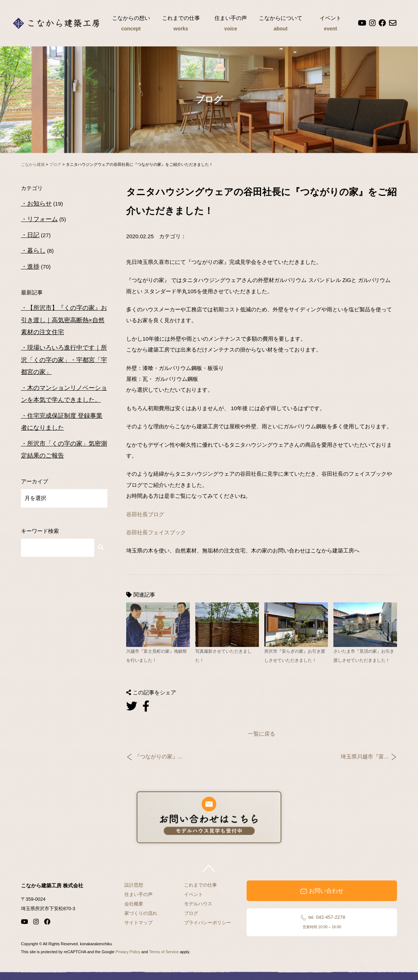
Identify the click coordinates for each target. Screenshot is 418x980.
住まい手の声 (231, 24)
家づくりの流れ (141, 913)
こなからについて (281, 24)
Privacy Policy (128, 952)
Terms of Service (164, 952)
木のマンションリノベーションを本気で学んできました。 (64, 394)
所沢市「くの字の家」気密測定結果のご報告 (64, 450)
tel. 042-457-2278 (322, 922)
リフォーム (42, 219)
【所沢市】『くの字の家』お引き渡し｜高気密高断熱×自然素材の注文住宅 (64, 320)
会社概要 (134, 904)
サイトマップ (138, 923)
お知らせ (39, 204)
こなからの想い (131, 24)
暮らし (36, 251)
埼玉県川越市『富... (365, 757)
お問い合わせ (322, 891)
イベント (330, 24)
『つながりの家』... (159, 757)
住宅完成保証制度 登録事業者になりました (62, 422)
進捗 (33, 267)
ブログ (191, 913)
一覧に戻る (262, 734)
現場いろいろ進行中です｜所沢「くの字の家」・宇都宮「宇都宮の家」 (64, 360)
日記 (33, 235)
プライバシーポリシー (208, 923)
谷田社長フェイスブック (156, 532)
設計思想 (134, 885)
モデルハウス (198, 904)
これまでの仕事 (181, 24)
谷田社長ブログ (145, 514)
